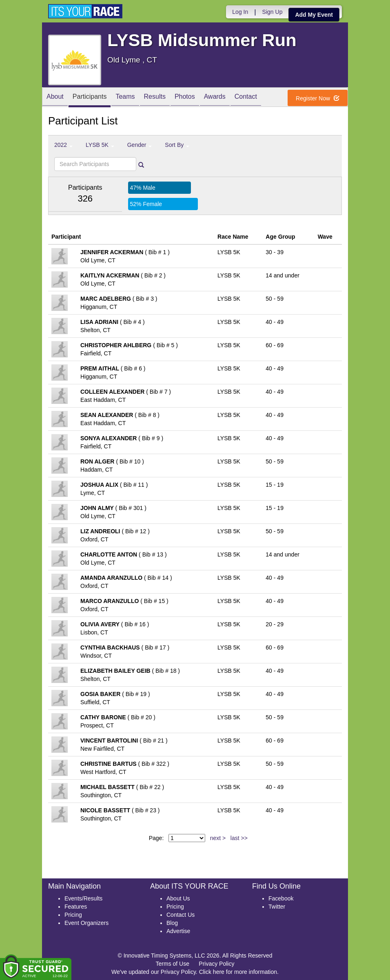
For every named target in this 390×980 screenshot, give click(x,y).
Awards (215, 98)
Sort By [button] (177, 145)
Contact (246, 98)
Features (76, 907)
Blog (172, 923)
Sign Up (273, 12)
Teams (125, 98)
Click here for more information (238, 972)
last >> (239, 838)
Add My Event (314, 15)
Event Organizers (86, 923)
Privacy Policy (216, 964)
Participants (90, 98)
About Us (178, 898)
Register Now (318, 98)
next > (218, 838)
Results (155, 98)
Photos (185, 98)
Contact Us (181, 915)
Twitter (277, 907)
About (55, 98)
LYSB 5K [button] (100, 145)
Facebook (281, 898)
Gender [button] (140, 145)
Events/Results (83, 898)
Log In (240, 12)
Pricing (73, 915)
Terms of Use (173, 964)
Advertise (178, 931)
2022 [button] (63, 145)
